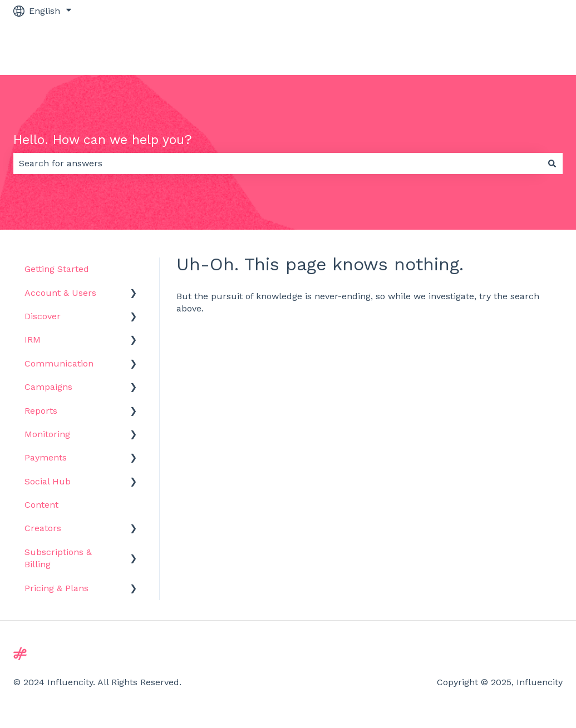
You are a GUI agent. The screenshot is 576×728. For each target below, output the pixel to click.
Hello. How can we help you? (103, 140)
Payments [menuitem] (46, 457)
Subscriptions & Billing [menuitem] (58, 558)
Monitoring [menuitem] (47, 434)
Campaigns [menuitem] (48, 387)
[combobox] (277, 164)
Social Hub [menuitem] (48, 481)
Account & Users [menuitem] (60, 293)
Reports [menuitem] (41, 411)
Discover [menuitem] (43, 316)
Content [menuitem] (41, 505)
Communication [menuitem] (59, 363)
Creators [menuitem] (43, 528)
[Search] (552, 164)
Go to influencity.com (506, 48)
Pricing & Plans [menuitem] (56, 588)
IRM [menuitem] (33, 340)
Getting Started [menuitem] (57, 269)
